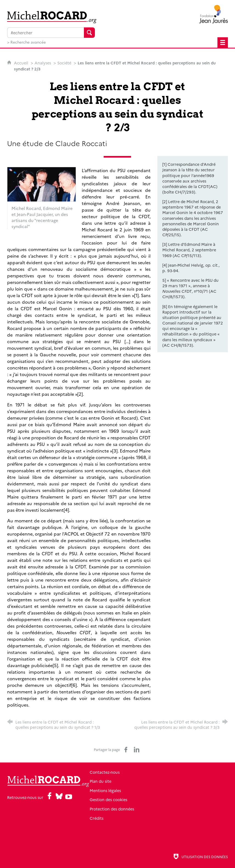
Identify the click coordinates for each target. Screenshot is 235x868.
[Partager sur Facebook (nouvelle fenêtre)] (126, 750)
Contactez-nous (126, 772)
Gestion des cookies (130, 799)
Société (64, 63)
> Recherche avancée (26, 42)
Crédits (118, 818)
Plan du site (122, 781)
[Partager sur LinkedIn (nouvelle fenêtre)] (137, 750)
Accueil (22, 63)
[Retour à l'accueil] (51, 17)
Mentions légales (127, 790)
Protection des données (133, 809)
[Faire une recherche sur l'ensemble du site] (46, 33)
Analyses (43, 63)
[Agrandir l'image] (42, 184)
